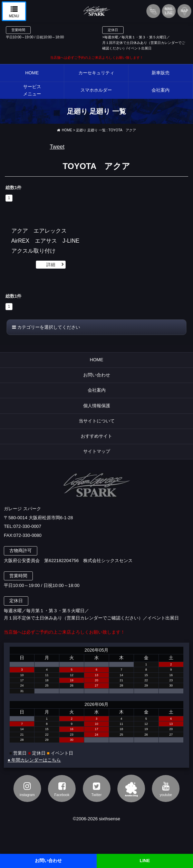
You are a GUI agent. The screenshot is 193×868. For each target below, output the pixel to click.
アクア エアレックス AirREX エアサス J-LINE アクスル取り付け (48, 241)
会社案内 (97, 390)
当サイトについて (97, 421)
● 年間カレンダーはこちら (34, 760)
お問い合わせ (97, 375)
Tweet (57, 147)
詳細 (51, 265)
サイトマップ (97, 451)
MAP (184, 11)
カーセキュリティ (96, 73)
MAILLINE (169, 11)
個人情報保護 (97, 406)
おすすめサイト (96, 436)
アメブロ (131, 788)
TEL (153, 11)
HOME (32, 73)
